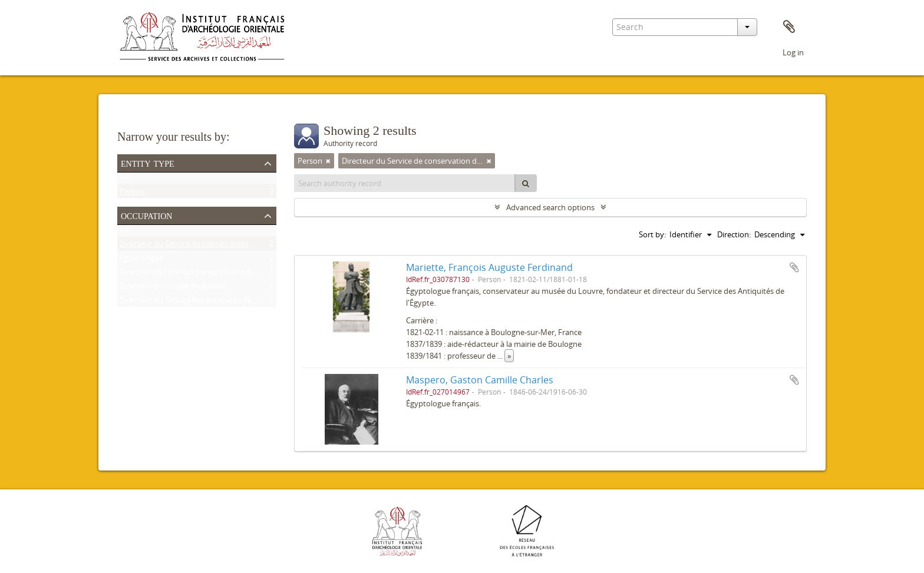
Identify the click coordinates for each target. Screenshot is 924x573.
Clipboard (789, 27)
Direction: (734, 234)
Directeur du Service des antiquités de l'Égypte (200, 303)
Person (132, 194)
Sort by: (652, 234)
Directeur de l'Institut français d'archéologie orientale (212, 274)
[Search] (526, 183)
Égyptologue (142, 260)
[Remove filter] (328, 161)
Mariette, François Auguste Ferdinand (489, 267)
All (124, 180)
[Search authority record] (405, 183)
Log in (793, 52)
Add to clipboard (794, 267)
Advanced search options (550, 207)
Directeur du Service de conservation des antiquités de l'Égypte (230, 246)
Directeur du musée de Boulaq (173, 289)
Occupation (146, 215)
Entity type (148, 163)
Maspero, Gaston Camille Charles (480, 380)
